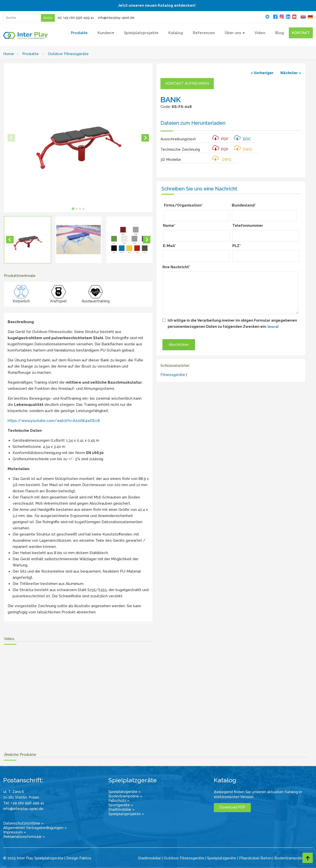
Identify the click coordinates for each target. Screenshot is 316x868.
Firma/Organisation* (183, 205)
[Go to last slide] (10, 240)
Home (9, 54)
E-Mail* (169, 246)
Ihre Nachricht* (176, 267)
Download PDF (232, 807)
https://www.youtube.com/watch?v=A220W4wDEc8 (54, 421)
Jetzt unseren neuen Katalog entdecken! (157, 5)
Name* (169, 226)
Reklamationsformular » (24, 837)
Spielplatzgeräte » (125, 792)
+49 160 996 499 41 (79, 18)
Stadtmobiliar (149, 858)
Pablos (85, 858)
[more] (273, 327)
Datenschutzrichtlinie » (23, 823)
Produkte (30, 54)
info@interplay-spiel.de (116, 18)
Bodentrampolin (288, 858)
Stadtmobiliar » (121, 809)
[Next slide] (145, 138)
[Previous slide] (11, 138)
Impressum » (15, 832)
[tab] (73, 209)
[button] (28, 240)
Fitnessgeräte (173, 375)
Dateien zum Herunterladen (193, 123)
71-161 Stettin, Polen (21, 797)
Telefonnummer (248, 226)
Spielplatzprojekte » (126, 814)
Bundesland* (244, 205)
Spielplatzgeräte (222, 858)
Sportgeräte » (121, 805)
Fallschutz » (119, 801)
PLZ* (237, 246)
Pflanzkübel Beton (255, 858)
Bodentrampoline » (125, 796)
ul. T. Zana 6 (14, 792)
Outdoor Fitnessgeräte (68, 54)
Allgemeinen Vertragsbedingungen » (35, 828)
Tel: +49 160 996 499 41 (24, 803)
